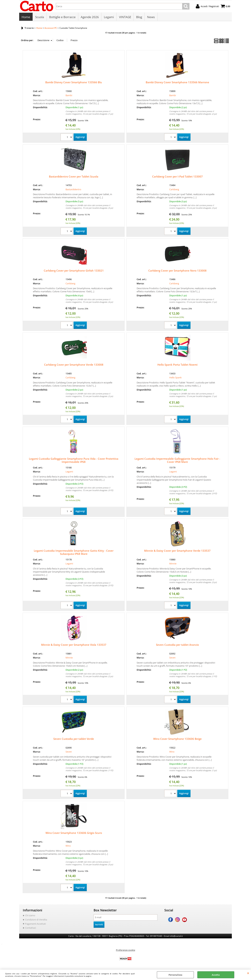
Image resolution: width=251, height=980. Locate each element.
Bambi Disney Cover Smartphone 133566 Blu (74, 83)
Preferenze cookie (125, 951)
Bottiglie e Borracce (62, 17)
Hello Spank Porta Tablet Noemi (177, 365)
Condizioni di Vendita (36, 920)
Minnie (173, 564)
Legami (109, 17)
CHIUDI (248, 973)
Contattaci (31, 928)
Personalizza (175, 975)
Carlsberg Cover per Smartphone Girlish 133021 (74, 271)
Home (26, 17)
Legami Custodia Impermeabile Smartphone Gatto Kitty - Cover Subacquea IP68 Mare (74, 553)
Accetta (216, 975)
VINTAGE (125, 17)
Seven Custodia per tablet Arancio (177, 645)
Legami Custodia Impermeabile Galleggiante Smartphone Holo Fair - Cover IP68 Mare (177, 461)
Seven (172, 658)
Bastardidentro (73, 190)
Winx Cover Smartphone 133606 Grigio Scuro (74, 834)
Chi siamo (30, 916)
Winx (172, 753)
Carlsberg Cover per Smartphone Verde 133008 (74, 365)
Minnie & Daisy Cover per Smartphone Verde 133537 (177, 551)
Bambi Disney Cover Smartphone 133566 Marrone (177, 83)
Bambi (69, 96)
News (151, 17)
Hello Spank (175, 378)
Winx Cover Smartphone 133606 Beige (177, 739)
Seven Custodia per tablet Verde (74, 739)
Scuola (40, 17)
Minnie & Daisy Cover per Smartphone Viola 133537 (74, 645)
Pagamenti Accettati (35, 924)
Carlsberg (174, 190)
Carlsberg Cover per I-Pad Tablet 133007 (177, 177)
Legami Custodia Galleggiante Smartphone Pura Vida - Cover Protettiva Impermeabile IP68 (74, 461)
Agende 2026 (90, 17)
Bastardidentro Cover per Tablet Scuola (74, 177)
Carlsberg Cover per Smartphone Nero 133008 (177, 271)
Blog (139, 17)
